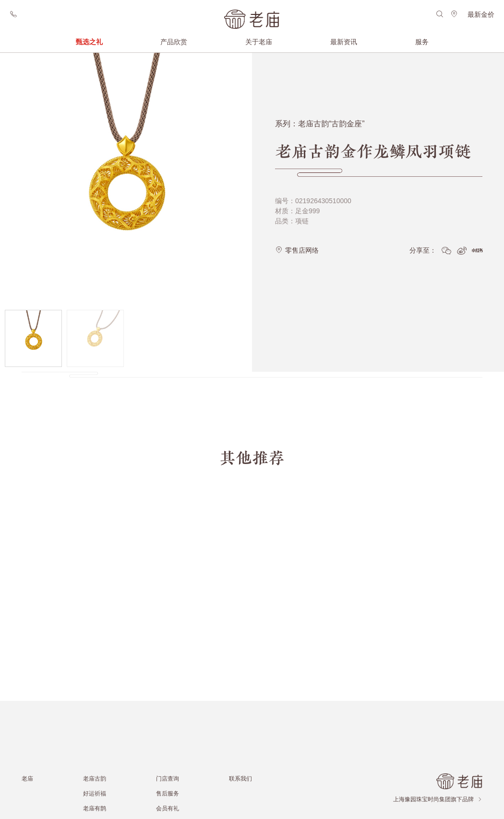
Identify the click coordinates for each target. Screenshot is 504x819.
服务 (422, 42)
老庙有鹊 (95, 808)
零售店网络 (297, 246)
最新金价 (481, 14)
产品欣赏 (174, 42)
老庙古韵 (95, 778)
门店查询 (168, 778)
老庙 (27, 778)
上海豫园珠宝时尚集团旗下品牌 (438, 799)
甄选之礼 (89, 42)
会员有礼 (168, 808)
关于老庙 (259, 42)
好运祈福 (95, 793)
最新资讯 (344, 42)
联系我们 (240, 778)
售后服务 (168, 793)
